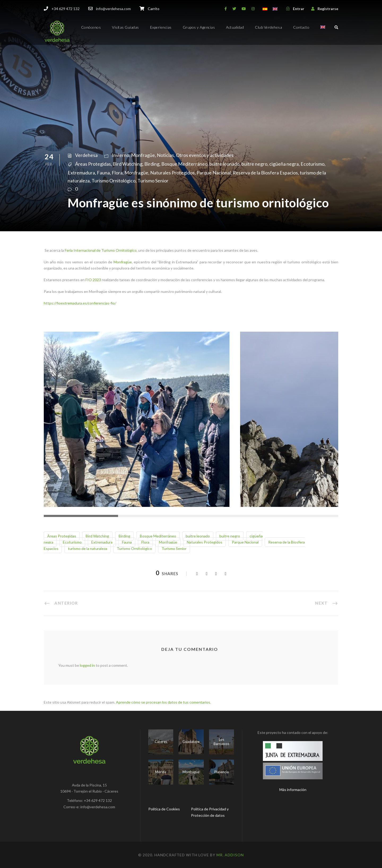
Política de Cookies (164, 809)
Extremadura (81, 173)
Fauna (103, 173)
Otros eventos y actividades (205, 155)
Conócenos (91, 27)
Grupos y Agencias (199, 27)
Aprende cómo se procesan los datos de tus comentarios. (163, 702)
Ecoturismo (312, 164)
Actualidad (235, 27)
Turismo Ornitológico (114, 181)
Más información (293, 790)
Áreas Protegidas (93, 164)
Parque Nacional (214, 173)
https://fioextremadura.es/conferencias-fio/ (80, 303)
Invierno (120, 155)
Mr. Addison (230, 855)
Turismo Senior (153, 181)
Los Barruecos (221, 742)
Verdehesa (86, 155)
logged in (87, 665)
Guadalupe (191, 742)
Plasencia (222, 772)
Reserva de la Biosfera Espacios (265, 173)
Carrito (154, 9)
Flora (117, 173)
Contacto (301, 27)
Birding (152, 164)
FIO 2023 (93, 280)
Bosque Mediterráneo (184, 164)
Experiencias (161, 27)
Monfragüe (143, 155)
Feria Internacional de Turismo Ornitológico (101, 250)
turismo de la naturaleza (88, 548)
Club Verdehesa (268, 27)
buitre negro (254, 164)
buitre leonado (224, 164)
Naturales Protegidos (172, 173)
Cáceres (161, 742)
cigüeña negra (284, 164)
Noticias (165, 155)
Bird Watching (128, 164)
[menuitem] (323, 32)
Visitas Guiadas (125, 27)
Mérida (161, 772)
